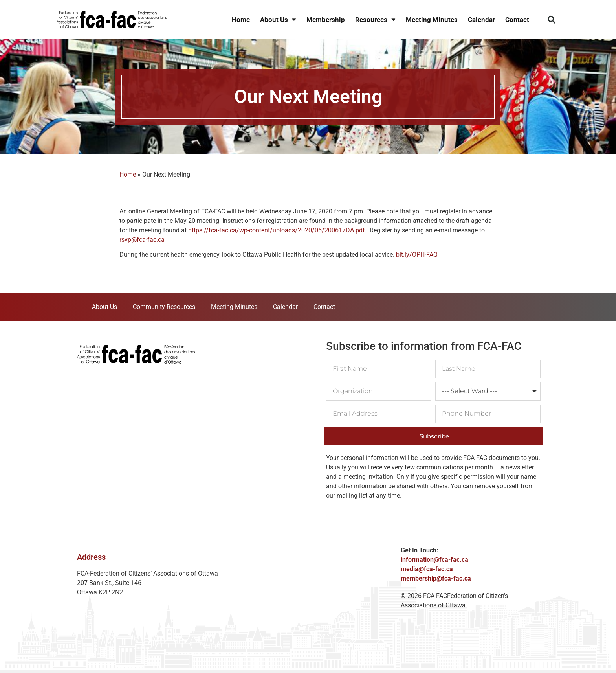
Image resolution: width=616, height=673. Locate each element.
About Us (278, 20)
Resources (375, 20)
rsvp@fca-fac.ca (142, 240)
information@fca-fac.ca (434, 560)
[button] (552, 20)
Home (241, 20)
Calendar (481, 20)
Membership (326, 20)
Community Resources (164, 307)
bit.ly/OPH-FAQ (417, 255)
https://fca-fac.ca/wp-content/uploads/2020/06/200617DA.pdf (277, 230)
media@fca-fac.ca (427, 569)
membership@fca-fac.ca (436, 578)
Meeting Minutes (432, 20)
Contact (517, 20)
